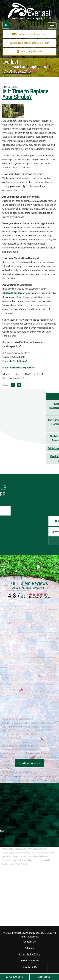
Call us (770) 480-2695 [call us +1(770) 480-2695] (29, 52)
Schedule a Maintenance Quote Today (29, 43)
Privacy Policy (30, 967)
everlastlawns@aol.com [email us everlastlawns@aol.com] (22, 367)
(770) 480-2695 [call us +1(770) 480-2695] (15, 977)
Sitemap (30, 948)
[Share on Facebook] (13, 386)
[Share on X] (19, 386)
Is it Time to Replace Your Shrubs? (25, 94)
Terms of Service (30, 960)
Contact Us (44, 977)
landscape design (12, 293)
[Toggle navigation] (52, 26)
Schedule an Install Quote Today (29, 34)
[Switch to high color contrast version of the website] (6, 25)
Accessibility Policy (29, 954)
